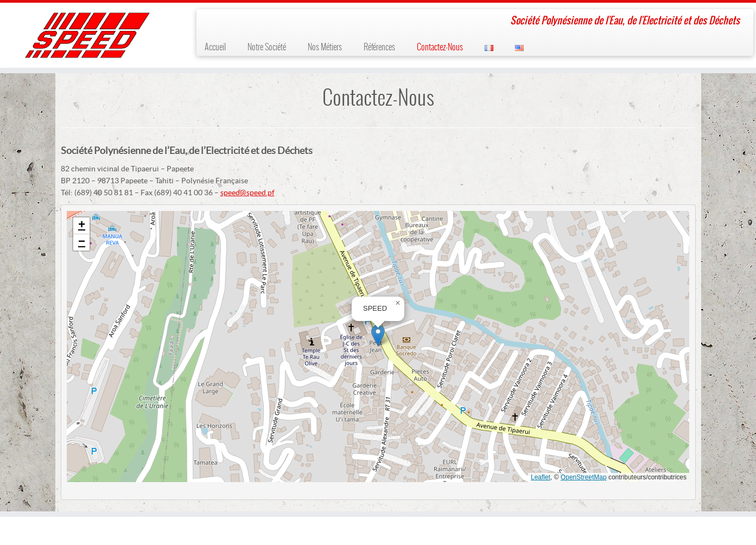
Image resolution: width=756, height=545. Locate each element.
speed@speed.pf (247, 193)
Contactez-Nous (440, 47)
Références (379, 47)
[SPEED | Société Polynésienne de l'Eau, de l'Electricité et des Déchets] (87, 35)
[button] (378, 335)
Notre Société (267, 47)
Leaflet (541, 477)
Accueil (215, 47)
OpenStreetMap (584, 477)
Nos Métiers (325, 47)
